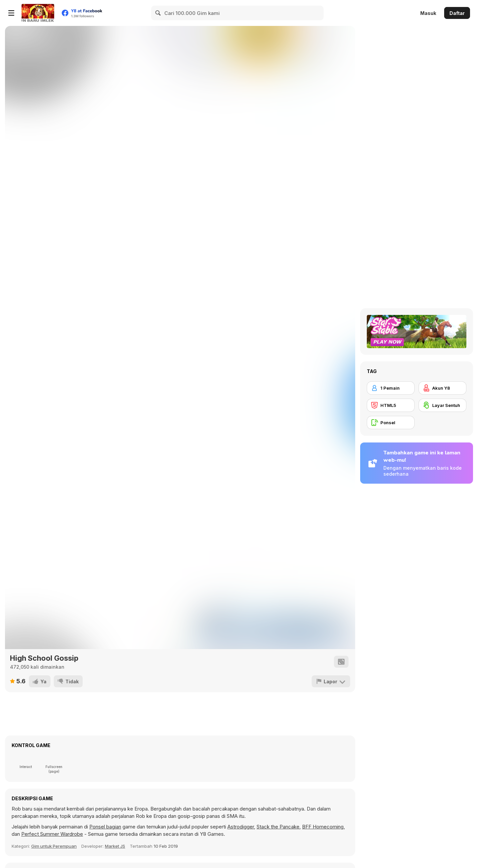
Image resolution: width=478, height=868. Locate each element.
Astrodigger (241, 827)
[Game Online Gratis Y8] (38, 13)
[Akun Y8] (442, 388)
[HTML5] (391, 405)
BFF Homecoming (323, 827)
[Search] (158, 13)
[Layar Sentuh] (442, 405)
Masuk (428, 13)
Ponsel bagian (105, 827)
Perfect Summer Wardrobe (52, 834)
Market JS (115, 846)
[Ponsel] (391, 423)
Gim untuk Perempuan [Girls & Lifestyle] (54, 846)
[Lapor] (331, 681)
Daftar (457, 13)
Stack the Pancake (278, 827)
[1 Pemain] (391, 388)
